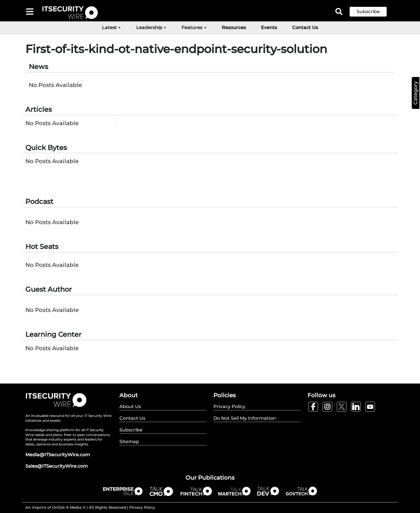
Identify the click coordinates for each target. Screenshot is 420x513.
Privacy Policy (142, 507)
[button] (372, 12)
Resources (234, 28)
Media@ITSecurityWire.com (58, 455)
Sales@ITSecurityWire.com (57, 466)
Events (269, 28)
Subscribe (368, 12)
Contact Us (305, 28)
